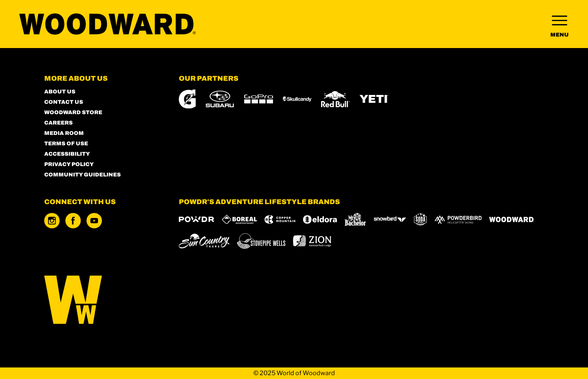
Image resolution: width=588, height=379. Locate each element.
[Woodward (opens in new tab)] (512, 219)
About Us (60, 92)
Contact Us (64, 102)
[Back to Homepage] (102, 300)
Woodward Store (73, 112)
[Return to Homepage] (107, 24)
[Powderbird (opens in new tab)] (458, 219)
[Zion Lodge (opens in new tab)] (312, 241)
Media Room (64, 133)
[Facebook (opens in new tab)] (73, 221)
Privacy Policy (69, 164)
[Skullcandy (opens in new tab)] (297, 99)
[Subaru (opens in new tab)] (220, 99)
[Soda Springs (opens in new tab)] (420, 219)
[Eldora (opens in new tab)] (320, 219)
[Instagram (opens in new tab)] (52, 221)
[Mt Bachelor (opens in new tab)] (355, 219)
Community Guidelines (82, 175)
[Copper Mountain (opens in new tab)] (280, 219)
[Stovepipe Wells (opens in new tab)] (261, 241)
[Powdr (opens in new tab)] (197, 219)
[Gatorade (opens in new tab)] (187, 99)
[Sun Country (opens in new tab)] (204, 241)
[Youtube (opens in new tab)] (94, 221)
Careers (58, 123)
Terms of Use (66, 144)
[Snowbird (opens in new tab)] (390, 219)
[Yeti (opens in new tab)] (374, 99)
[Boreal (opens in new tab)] (239, 219)
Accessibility (67, 154)
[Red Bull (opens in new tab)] (336, 99)
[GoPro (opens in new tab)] (259, 99)
